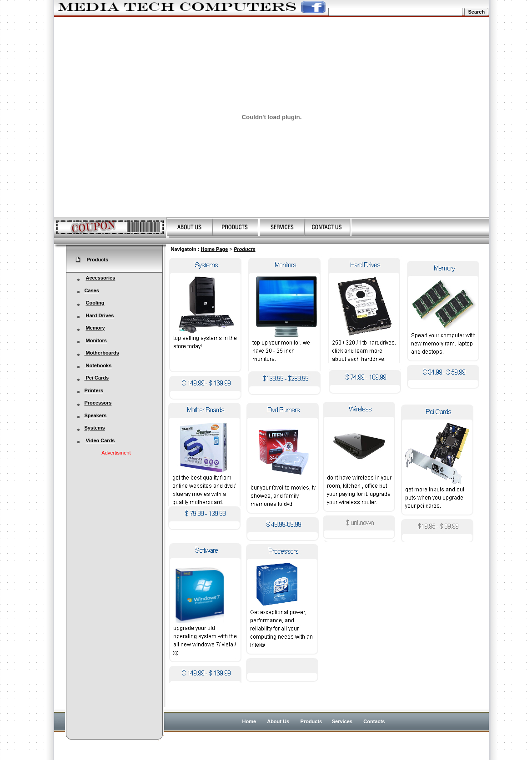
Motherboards (101, 353)
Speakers (95, 415)
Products (245, 249)
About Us (279, 721)
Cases (91, 290)
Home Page (214, 249)
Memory (95, 328)
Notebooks (94, 365)
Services (342, 721)
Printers (90, 390)
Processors (98, 403)
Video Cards (100, 440)
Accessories (101, 278)
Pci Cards (93, 378)
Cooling (95, 303)
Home (249, 721)
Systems (91, 428)
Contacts (374, 721)
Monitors (96, 340)
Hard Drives (100, 315)
